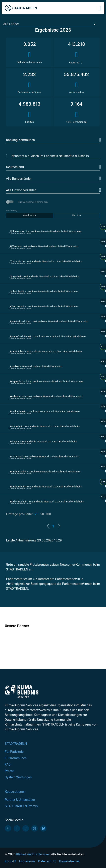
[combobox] (49, 24)
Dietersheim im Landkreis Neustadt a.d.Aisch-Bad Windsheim (45, 426)
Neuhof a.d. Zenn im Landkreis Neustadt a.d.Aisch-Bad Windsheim (48, 336)
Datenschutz (47, 861)
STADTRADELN (16, 744)
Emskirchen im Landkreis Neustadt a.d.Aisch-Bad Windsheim (45, 411)
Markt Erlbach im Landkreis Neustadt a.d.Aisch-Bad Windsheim (46, 351)
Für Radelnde (14, 752)
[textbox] (49, 24)
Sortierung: (12, 211)
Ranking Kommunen (20, 140)
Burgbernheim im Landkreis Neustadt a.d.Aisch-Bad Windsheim (46, 487)
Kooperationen (15, 792)
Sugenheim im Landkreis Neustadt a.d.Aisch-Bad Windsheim (45, 276)
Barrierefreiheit (69, 861)
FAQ (8, 764)
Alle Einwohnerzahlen (21, 190)
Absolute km (30, 215)
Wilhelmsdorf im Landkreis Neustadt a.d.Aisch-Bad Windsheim (46, 231)
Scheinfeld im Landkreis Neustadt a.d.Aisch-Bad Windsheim (44, 291)
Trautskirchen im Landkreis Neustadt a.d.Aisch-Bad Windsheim (46, 261)
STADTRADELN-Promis (21, 806)
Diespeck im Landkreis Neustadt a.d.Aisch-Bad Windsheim (44, 442)
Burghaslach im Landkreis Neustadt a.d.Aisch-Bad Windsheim (45, 472)
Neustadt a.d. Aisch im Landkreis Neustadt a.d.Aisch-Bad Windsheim (49, 321)
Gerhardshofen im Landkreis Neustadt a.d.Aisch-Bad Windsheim (47, 396)
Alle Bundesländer (19, 179)
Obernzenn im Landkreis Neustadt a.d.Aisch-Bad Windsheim (44, 306)
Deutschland (15, 167)
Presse (10, 771)
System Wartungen (18, 777)
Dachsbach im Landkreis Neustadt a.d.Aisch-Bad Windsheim (45, 457)
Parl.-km (77, 215)
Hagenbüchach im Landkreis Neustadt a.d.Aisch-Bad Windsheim (47, 381)
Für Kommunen (16, 758)
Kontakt (10, 861)
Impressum (27, 861)
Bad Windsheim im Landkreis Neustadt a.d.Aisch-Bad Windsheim (47, 502)
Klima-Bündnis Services (33, 854)
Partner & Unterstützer (20, 800)
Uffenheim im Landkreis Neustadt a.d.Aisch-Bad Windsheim (44, 246)
